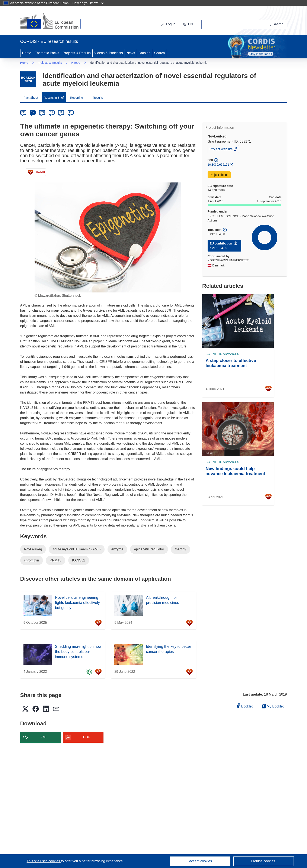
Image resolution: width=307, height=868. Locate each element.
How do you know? (88, 3)
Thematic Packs (47, 53)
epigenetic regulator (149, 549)
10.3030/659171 (218, 165)
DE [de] (23, 112)
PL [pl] (71, 112)
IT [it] (61, 112)
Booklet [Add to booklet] (245, 706)
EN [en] (33, 112)
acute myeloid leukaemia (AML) (77, 549)
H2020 (76, 63)
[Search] (276, 24)
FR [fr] (52, 112)
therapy (180, 549)
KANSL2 (79, 560)
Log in (168, 24)
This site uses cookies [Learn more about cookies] (44, 861)
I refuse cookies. (264, 861)
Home (27, 53)
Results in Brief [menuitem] (54, 98)
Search (159, 53)
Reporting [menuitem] (76, 98)
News (131, 53)
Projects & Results (77, 53)
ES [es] (42, 112)
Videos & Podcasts (109, 53)
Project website (221, 150)
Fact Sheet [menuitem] (31, 98)
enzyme (117, 549)
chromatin (32, 560)
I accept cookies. (200, 861)
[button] (188, 24)
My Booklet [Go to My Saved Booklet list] (273, 706)
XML (44, 737)
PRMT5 (55, 560)
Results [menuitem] (98, 98)
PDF (87, 737)
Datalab (145, 53)
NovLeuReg (33, 549)
